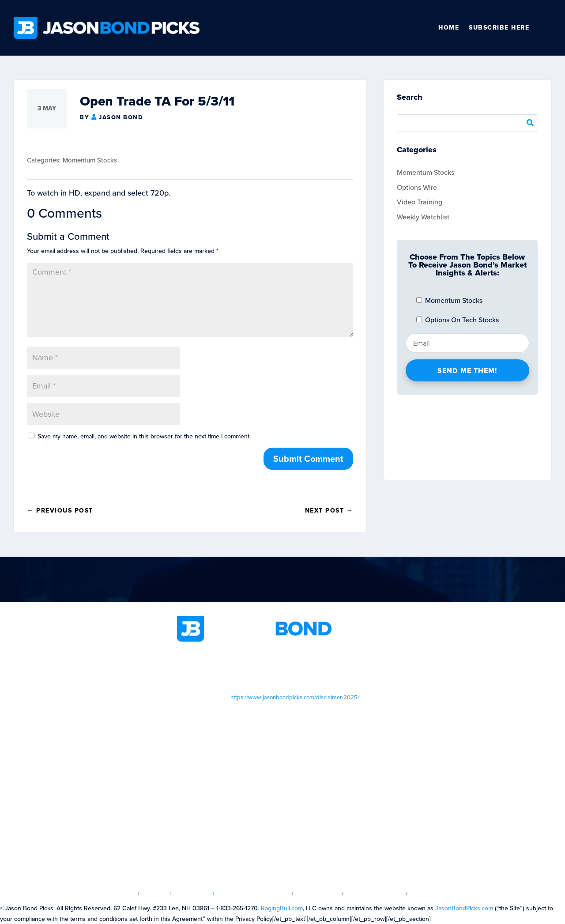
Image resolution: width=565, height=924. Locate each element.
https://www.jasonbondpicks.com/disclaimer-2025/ (295, 697)
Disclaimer (318, 893)
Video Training (420, 202)
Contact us (433, 893)
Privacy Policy (375, 893)
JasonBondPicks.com (464, 908)
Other (548, 28)
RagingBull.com (282, 908)
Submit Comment (308, 459)
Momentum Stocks (90, 160)
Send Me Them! (467, 371)
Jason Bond (121, 117)
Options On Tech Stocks (458, 320)
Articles (193, 893)
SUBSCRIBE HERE (499, 28)
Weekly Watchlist (423, 217)
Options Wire (417, 187)
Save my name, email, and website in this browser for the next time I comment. (144, 436)
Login (155, 893)
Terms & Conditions (253, 893)
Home (449, 28)
